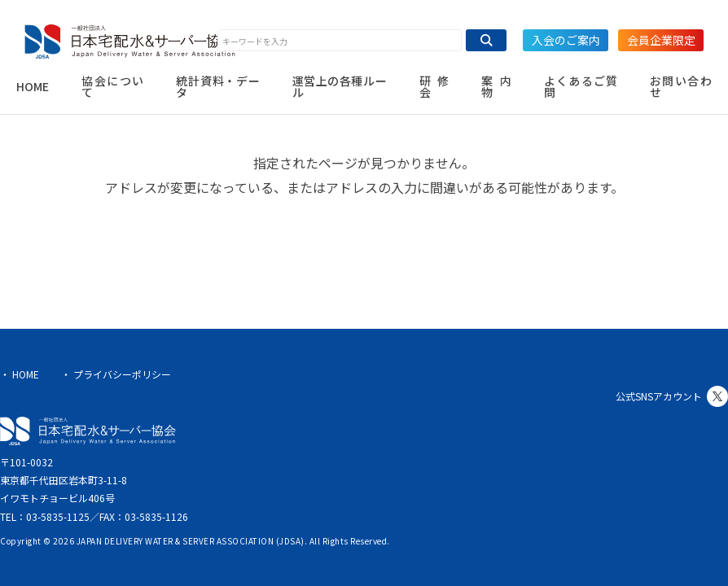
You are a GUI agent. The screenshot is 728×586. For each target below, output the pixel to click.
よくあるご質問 (580, 86)
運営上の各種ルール (340, 86)
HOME (33, 86)
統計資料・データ (218, 86)
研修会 (434, 86)
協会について (112, 86)
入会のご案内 (566, 40)
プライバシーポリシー (122, 374)
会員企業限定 (661, 40)
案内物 (496, 86)
